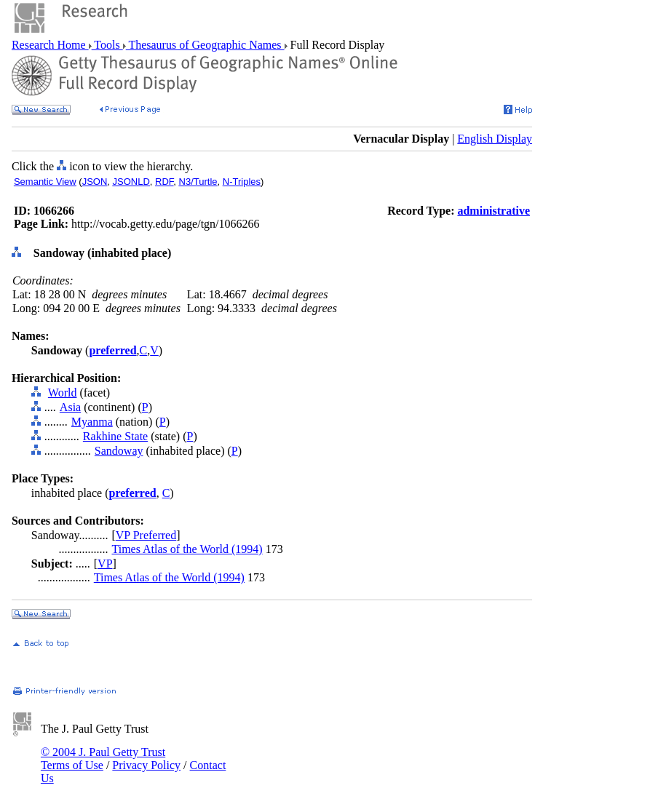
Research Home (50, 45)
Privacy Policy (146, 765)
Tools (107, 45)
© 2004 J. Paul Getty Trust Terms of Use (103, 759)
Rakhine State (115, 436)
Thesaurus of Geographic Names (205, 45)
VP (105, 564)
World (63, 393)
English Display (495, 139)
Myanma (92, 422)
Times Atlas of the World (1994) (187, 549)
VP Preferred (146, 535)
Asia (70, 407)
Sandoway (119, 451)
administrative (493, 211)
